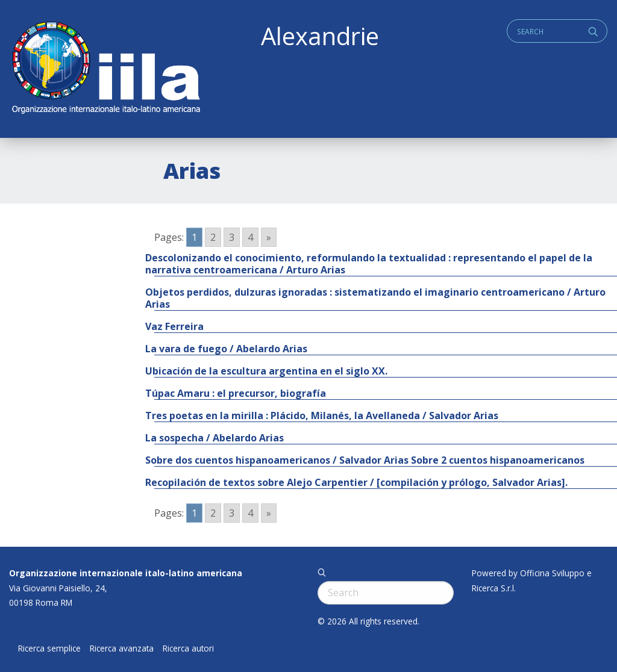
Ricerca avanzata (122, 649)
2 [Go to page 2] (213, 237)
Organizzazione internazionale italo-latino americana (126, 573)
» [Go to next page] (269, 237)
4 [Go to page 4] (250, 237)
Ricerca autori (188, 649)
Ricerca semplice (49, 649)
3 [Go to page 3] (232, 237)
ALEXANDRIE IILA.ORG (105, 69)
